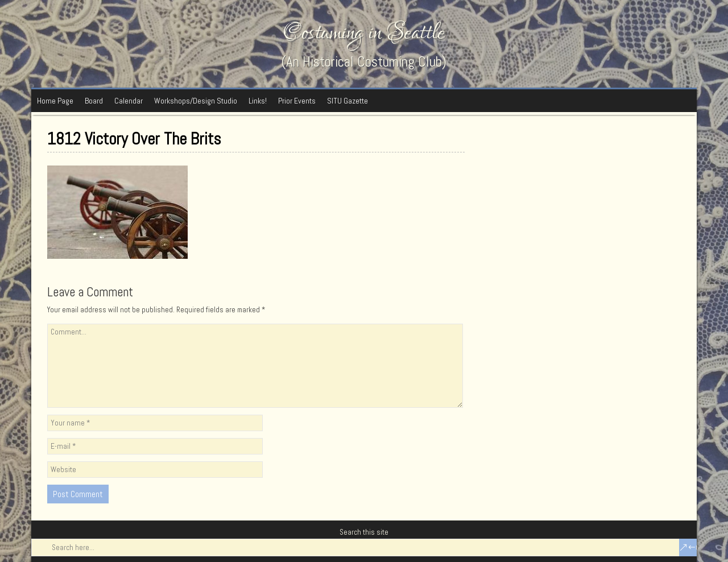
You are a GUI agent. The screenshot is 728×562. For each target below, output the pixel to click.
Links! (258, 101)
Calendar (129, 101)
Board (94, 101)
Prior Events (297, 101)
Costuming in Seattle (364, 33)
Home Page (55, 101)
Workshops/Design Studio (196, 101)
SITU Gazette (348, 101)
